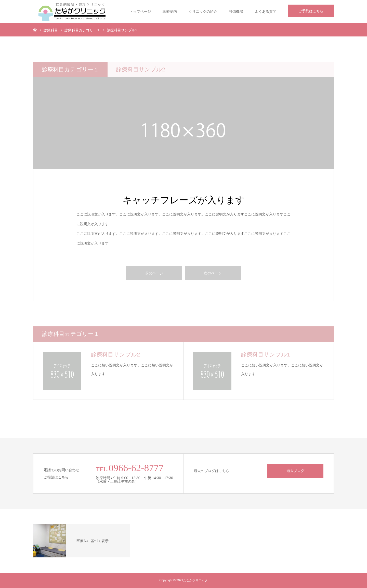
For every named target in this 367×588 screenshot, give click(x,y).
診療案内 (170, 11)
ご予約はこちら (311, 11)
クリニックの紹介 (203, 11)
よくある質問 (266, 11)
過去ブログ (295, 471)
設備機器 (236, 11)
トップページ (140, 11)
